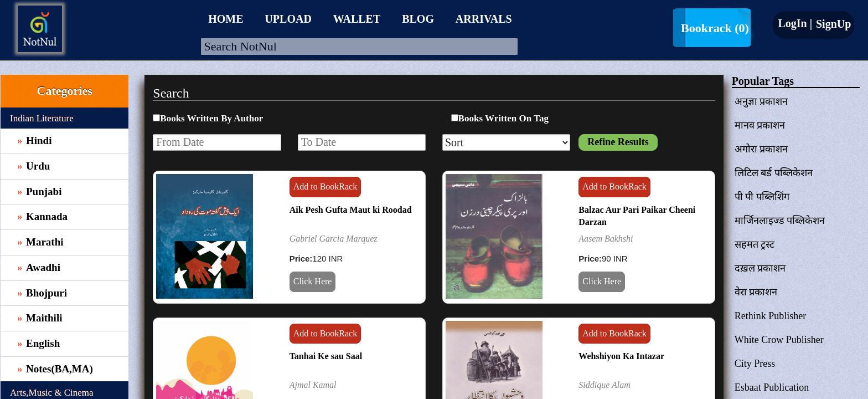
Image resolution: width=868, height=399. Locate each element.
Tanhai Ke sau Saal (326, 356)
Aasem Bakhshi (606, 239)
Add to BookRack (325, 186)
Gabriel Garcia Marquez (334, 239)
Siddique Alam (604, 385)
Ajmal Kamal (313, 385)
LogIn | (795, 23)
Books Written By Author (211, 118)
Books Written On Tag (503, 118)
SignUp (832, 24)
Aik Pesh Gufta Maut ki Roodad (351, 210)
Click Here (313, 281)
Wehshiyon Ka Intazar (621, 356)
